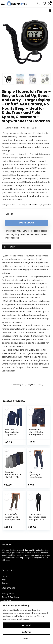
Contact (6, 583)
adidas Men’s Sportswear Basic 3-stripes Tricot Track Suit (37, 518)
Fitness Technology (18, 205)
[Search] (39, 3)
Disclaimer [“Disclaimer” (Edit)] (6, 601)
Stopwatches (46, 205)
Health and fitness (33, 205)
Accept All (27, 625)
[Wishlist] (44, 3)
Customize (27, 632)
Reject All (26, 639)
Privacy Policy (8, 594)
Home (4, 576)
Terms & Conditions (11, 597)
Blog (4, 580)
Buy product (27, 223)
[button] (50, 11)
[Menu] (3, 3)
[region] (26, 623)
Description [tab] (9, 247)
